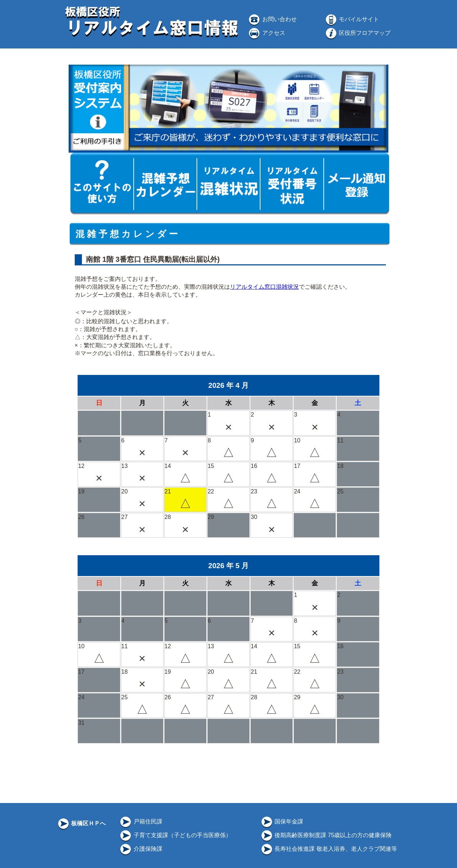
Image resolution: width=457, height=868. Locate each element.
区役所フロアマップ (357, 33)
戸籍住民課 (140, 821)
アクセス (266, 33)
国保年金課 (282, 821)
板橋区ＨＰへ (81, 823)
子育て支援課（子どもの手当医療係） (175, 835)
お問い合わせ (272, 19)
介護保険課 (140, 849)
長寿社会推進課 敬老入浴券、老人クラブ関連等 (329, 849)
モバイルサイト (352, 19)
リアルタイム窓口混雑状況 (264, 287)
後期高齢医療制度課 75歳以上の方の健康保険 (326, 835)
